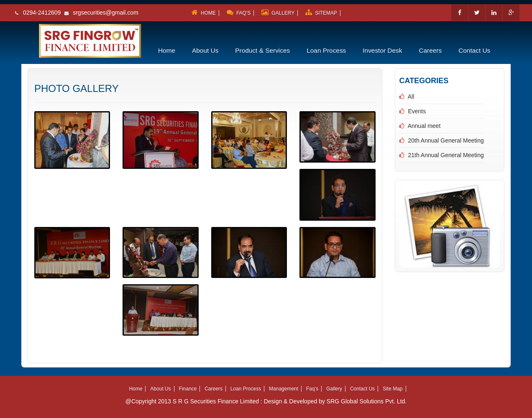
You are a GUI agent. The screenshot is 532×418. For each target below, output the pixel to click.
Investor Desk (382, 50)
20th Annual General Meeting (446, 140)
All (411, 97)
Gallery (334, 389)
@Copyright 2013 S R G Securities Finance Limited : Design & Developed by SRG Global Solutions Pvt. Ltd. (266, 401)
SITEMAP (320, 13)
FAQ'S (237, 13)
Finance (188, 389)
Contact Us (474, 50)
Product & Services (262, 50)
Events (417, 111)
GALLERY (276, 13)
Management (284, 389)
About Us (205, 50)
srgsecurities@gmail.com (106, 13)
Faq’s (312, 389)
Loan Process (326, 50)
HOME (202, 13)
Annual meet (424, 126)
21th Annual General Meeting (446, 155)
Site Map (393, 389)
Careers (430, 50)
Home (167, 50)
